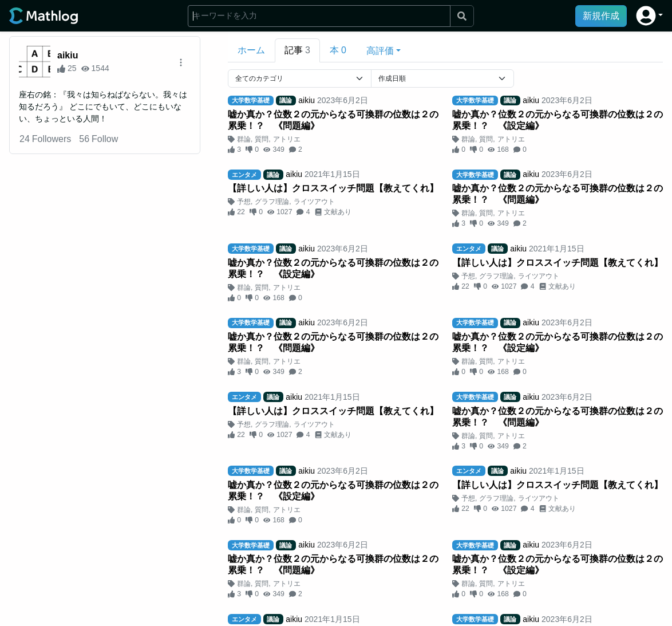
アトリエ (287, 139)
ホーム (251, 50)
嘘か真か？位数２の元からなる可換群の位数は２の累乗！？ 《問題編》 (333, 120)
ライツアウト (314, 202)
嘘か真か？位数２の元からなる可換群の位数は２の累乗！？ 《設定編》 (558, 120)
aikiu (68, 55)
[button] (649, 16)
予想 (244, 202)
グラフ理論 (272, 202)
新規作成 (601, 16)
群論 (244, 139)
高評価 (380, 51)
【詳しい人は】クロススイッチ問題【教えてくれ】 (333, 188)
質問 (262, 139)
